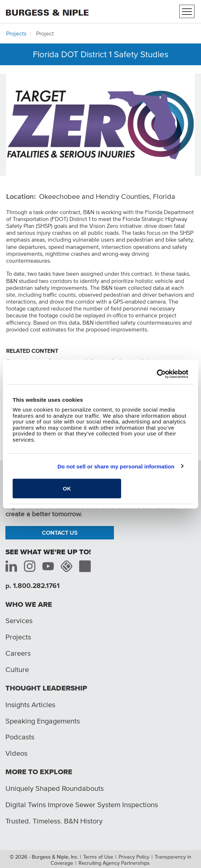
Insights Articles (30, 705)
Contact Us (60, 533)
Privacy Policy (134, 857)
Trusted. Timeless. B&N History (54, 821)
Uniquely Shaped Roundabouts (55, 788)
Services (19, 621)
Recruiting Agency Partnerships (114, 863)
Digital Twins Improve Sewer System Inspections (82, 805)
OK (67, 489)
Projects (16, 33)
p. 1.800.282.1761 (33, 586)
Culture (17, 669)
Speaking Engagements (43, 721)
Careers (18, 653)
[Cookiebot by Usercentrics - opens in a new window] (157, 374)
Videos (16, 753)
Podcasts (20, 737)
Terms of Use (98, 857)
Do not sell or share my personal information (116, 466)
